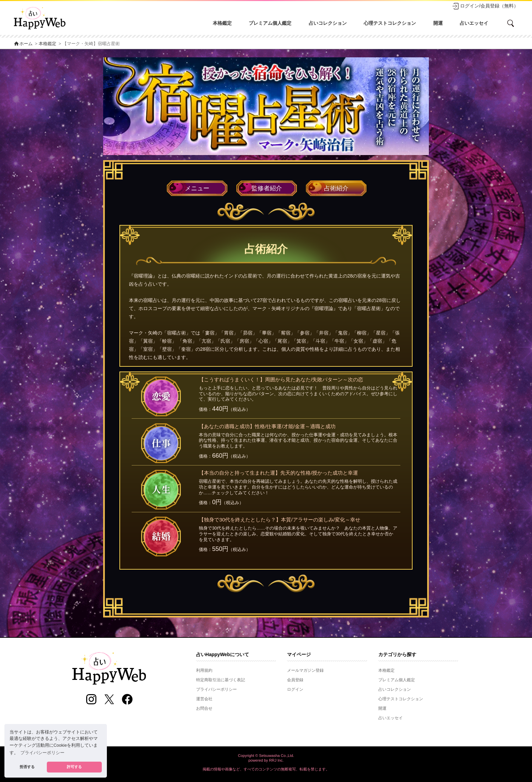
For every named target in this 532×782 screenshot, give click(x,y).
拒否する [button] (27, 767)
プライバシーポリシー (216, 689)
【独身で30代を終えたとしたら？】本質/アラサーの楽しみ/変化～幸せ (280, 520)
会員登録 (295, 680)
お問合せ (204, 708)
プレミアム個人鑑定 (270, 23)
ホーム (23, 44)
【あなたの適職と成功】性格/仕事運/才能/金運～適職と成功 (267, 426)
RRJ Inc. (276, 760)
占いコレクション (328, 23)
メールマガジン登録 (305, 670)
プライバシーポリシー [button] (42, 753)
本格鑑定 (222, 23)
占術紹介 (336, 188)
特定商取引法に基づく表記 (221, 680)
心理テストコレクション (390, 23)
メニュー (197, 188)
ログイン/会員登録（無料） (485, 6)
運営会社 (204, 699)
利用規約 (204, 670)
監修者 (267, 188)
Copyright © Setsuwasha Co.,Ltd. (266, 756)
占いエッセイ (474, 23)
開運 (438, 23)
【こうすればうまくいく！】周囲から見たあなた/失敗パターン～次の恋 (281, 379)
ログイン (295, 689)
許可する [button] (74, 767)
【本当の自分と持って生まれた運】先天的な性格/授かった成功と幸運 (278, 473)
